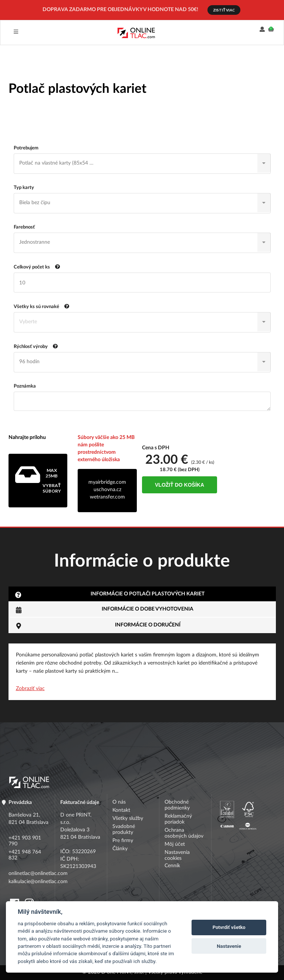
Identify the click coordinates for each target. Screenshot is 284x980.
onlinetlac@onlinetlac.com (29, 873)
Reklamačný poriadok (178, 819)
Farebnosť (24, 227)
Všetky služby (128, 818)
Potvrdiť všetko (229, 927)
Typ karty (24, 188)
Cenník (172, 866)
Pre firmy (123, 841)
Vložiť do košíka (180, 485)
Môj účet (175, 844)
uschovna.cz (107, 490)
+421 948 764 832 (25, 855)
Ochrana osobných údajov (184, 833)
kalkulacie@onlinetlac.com (29, 882)
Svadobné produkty (124, 829)
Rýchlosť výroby (36, 346)
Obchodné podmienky (177, 805)
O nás (119, 802)
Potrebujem (26, 148)
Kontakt (121, 810)
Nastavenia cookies (177, 855)
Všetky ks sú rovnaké (42, 306)
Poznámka (25, 386)
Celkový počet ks (37, 266)
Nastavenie (229, 946)
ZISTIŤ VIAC (224, 10)
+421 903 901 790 (25, 841)
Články (120, 849)
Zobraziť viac (30, 689)
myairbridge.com (107, 482)
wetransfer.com (107, 497)
